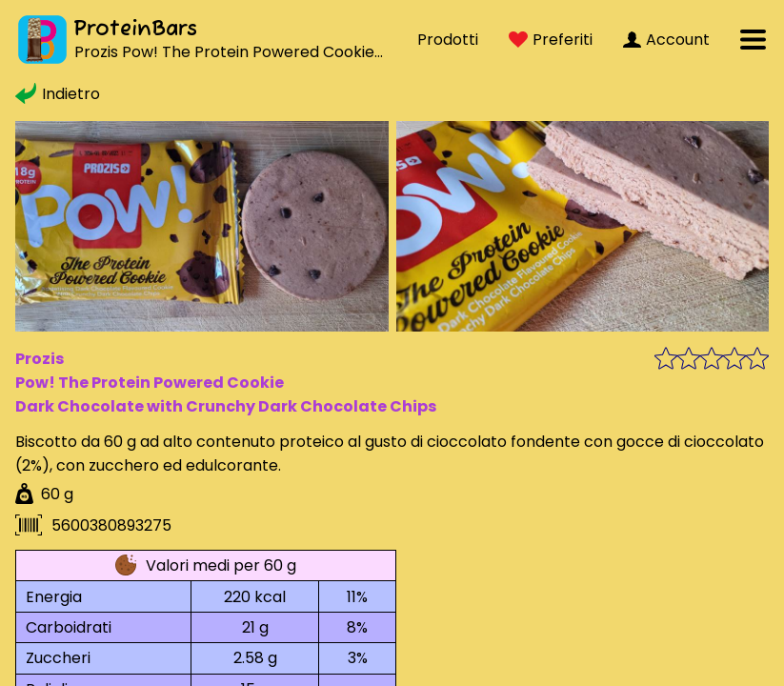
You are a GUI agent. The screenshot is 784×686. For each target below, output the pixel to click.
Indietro (58, 94)
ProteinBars (135, 30)
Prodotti (448, 40)
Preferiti (551, 40)
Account (666, 40)
